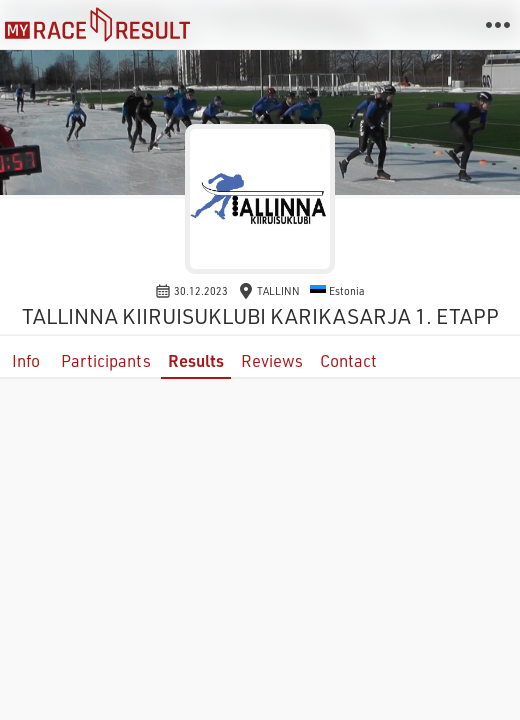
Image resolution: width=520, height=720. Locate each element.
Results (196, 360)
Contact (348, 360)
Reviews (272, 360)
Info (26, 360)
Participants (106, 360)
